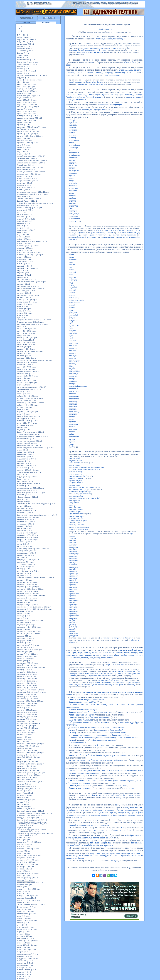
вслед (19, 853)
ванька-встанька (23, 60)
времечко (20, 784)
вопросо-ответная (24, 511)
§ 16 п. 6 (54, 515)
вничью (20, 376)
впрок (19, 726)
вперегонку (21, 598)
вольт (19, 499)
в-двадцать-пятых (24, 116)
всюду (19, 891)
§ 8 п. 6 (28, 185)
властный (20, 327)
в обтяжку (21, 403)
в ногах (20, 383)
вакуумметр (21, 42)
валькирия (21, 49)
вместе (20, 338)
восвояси (20, 517)
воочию (20, 506)
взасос (19, 253)
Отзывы (75, 917)
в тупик (20, 921)
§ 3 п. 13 (32, 374)
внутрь (19, 394)
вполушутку (21, 641)
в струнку (20, 885)
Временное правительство (27, 782)
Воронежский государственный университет (33, 515)
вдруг (19, 145)
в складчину (21, 842)
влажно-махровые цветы (26, 324)
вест (19, 212)
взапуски (20, 250)
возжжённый (22, 461)
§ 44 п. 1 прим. (33, 959)
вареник (20, 71)
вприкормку (21, 685)
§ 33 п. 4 (28, 297)
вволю (19, 100)
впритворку (21, 703)
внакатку (20, 349)
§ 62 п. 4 (37, 571)
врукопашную (22, 800)
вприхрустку (21, 717)
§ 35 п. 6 (32, 481)
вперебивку (21, 585)
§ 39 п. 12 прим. (44, 192)
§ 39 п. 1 (32, 170)
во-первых (21, 508)
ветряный (20, 223)
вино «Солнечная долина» (27, 288)
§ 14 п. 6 (38, 389)
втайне (19, 894)
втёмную (20, 896)
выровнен (21, 974)
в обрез (20, 401)
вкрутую (20, 313)
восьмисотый (22, 555)
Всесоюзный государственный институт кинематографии (32, 831)
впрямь (20, 737)
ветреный (20, 219)
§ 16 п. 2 (50, 203)
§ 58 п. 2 (30, 365)
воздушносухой (23, 459)
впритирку (21, 706)
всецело (20, 838)
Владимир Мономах (24, 322)
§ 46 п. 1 (27, 428)
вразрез (20, 762)
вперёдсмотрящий (24, 605)
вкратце (20, 309)
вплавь (20, 614)
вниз (19, 367)
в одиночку (21, 425)
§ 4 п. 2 (27, 228)
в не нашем (21, 365)
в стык (19, 887)
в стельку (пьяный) (24, 878)
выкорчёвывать (23, 965)
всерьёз (20, 828)
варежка (20, 66)
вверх (19, 89)
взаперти (20, 246)
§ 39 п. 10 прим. (42, 324)
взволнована (22, 259)
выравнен (21, 972)
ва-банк (20, 37)
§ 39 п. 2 (32, 230)
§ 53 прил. (38, 80)
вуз (18, 925)
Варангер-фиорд (23, 64)
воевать (20, 428)
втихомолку (21, 900)
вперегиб (20, 593)
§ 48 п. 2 (36, 954)
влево (19, 329)
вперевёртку (22, 591)
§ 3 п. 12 (29, 956)
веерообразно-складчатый (27, 156)
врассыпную (21, 775)
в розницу (21, 795)
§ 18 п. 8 (38, 434)
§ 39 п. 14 (45, 549)
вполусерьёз (22, 638)
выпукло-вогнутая (24, 970)
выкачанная (21, 961)
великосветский (23, 174)
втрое (19, 916)
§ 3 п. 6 (29, 968)
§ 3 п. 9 (28, 977)
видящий (20, 275)
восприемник (22, 540)
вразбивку (21, 744)
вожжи (19, 450)
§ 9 (25, 318)
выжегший (21, 956)
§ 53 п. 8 (31, 855)
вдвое (19, 120)
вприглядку (21, 667)
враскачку (21, 766)
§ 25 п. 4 (36, 371)
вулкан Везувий (23, 927)
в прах (19, 661)
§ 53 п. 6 (26, 84)
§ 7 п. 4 (27, 66)
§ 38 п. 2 (33, 40)
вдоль (19, 138)
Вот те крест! (22, 564)
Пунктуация (49, 18)
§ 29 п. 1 (27, 264)
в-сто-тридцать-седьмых (26, 882)
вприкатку (21, 676)
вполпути (20, 636)
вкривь (19, 311)
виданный (21, 266)
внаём (19, 345)
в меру (19, 336)
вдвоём (20, 123)
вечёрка (20, 228)
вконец (20, 300)
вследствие (21, 858)
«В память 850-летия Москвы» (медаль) (32, 578)
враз (19, 741)
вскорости (21, 849)
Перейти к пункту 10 (106, 29)
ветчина (20, 226)
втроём (20, 918)
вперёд (20, 600)
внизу (19, 369)
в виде (19, 96)
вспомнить (21, 869)
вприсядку (21, 701)
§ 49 (25, 659)
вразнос (20, 759)
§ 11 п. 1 (41, 811)
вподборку (21, 625)
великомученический (25, 172)
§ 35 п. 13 (29, 221)
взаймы (20, 239)
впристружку (22, 699)
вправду (20, 654)
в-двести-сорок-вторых (25, 118)
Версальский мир (23, 188)
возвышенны (22, 454)
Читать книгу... (80, 914)
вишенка (20, 297)
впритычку (21, 710)
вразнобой (21, 757)
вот (18, 558)
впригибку (21, 665)
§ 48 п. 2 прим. (37, 208)
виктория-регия (23, 280)
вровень (20, 791)
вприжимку (21, 674)
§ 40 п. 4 (33, 519)
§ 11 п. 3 (25, 499)
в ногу (19, 385)
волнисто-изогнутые (24, 488)
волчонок (20, 495)
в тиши (19, 903)
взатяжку (20, 255)
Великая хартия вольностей (27, 163)
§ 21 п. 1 (31, 165)
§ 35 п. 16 (32, 551)
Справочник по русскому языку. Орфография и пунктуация (105, 3)
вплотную (21, 616)
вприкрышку (21, 688)
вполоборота (22, 632)
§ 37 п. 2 (35, 605)
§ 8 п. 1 (27, 277)
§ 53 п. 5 (27, 134)
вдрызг (19, 147)
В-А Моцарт (21, 51)
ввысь (19, 102)
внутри (19, 392)
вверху (19, 91)
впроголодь (21, 721)
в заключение (22, 241)
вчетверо (20, 934)
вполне (20, 629)
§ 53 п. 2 (26, 120)
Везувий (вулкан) (23, 158)
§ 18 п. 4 (42, 905)
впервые (20, 580)
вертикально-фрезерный (26, 194)
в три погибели (22, 914)
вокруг (19, 477)
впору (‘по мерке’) (24, 645)
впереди (20, 602)
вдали (19, 111)
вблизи (19, 80)
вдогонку (20, 136)
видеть (19, 271)
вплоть (19, 618)
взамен (20, 244)
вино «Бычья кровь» (24, 286)
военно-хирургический (25, 445)
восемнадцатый (23, 519)
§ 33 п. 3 (27, 53)
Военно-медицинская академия (29, 437)
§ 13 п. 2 (34, 158)
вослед (20, 533)
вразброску (21, 750)
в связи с (20, 809)
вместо (20, 340)
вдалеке (20, 109)
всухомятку (21, 889)
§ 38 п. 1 (30, 42)
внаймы (20, 347)
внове (19, 378)
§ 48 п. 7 (31, 259)
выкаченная (21, 963)
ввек (19, 87)
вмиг (19, 342)
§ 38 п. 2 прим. (34, 295)
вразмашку (21, 755)
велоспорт (21, 176)
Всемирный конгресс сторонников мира (32, 813)
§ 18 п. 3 (35, 179)
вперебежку (21, 582)
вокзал (19, 475)
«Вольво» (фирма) (24, 497)
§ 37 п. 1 (34, 786)
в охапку (20, 569)
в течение (21, 898)
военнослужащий (23, 443)
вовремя (20, 412)
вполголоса (21, 627)
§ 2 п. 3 (27, 46)
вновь (19, 380)
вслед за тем (22, 855)
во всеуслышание (24, 421)
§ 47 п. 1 (28, 275)
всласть (20, 851)
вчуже (19, 943)
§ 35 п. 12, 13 (30, 219)
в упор (19, 929)
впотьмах (20, 652)
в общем (20, 407)
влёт (19, 331)
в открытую (21, 560)
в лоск (19, 333)
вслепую (20, 860)
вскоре (19, 847)
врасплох (20, 771)
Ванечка (20, 53)
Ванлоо (20, 55)
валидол (20, 46)
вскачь (19, 840)
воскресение (22, 528)
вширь (19, 945)
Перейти (131, 916)
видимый (20, 273)
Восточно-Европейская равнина (29, 549)
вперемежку (21, 607)
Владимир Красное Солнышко (28, 320)
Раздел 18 (31, 564)
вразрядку (21, 764)
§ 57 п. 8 (37, 416)
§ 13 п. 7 (25, 212)
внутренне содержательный (27, 387)
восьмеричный (22, 551)
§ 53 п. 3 (26, 329)
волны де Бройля (23, 490)
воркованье (21, 513)
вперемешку (22, 609)
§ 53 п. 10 (35, 116)
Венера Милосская (24, 179)
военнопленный (23, 439)
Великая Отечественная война (28, 161)
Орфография (27, 18)
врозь (19, 798)
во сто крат (21, 546)
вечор (19, 232)
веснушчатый (22, 210)
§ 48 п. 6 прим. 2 (30, 71)
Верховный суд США (25, 206)
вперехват (21, 611)
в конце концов (23, 302)
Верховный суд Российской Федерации (31, 203)
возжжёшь (21, 463)
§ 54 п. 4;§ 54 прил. (45, 360)
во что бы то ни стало (25, 571)
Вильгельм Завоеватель (26, 282)
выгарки (20, 952)
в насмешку (21, 360)
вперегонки (21, 596)
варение (20, 69)
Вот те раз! (21, 567)
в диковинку (21, 127)
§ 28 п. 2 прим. (33, 540)
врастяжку (21, 780)
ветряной (20, 221)
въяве (19, 947)
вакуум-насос (22, 44)
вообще (20, 502)
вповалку (20, 620)
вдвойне (20, 125)
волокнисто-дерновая (25, 493)
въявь (19, 950)
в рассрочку (21, 773)
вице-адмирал (22, 295)
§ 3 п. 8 (28, 972)
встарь (19, 876)
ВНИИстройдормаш (24, 371)
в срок (19, 871)
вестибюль (21, 217)
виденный (21, 268)
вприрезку (21, 694)
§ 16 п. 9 (35, 497)
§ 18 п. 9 (34, 490)
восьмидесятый (23, 553)
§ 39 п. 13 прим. (37, 167)
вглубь (19, 105)
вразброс (20, 748)
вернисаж (21, 185)
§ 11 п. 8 (27, 55)
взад (19, 235)
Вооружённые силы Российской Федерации (33, 504)
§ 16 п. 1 (53, 504)
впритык (20, 708)
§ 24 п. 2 (25, 35)
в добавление (22, 129)
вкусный (20, 318)
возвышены (21, 457)
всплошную (21, 867)
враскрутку (21, 768)
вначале (20, 363)
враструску (21, 777)
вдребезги (21, 143)
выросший (21, 979)
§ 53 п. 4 (27, 376)
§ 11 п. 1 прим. (33, 62)
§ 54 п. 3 (28, 107)
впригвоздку (21, 663)
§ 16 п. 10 (30, 825)
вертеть (20, 190)
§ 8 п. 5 (28, 466)
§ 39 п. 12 (41, 156)
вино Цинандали (23, 291)
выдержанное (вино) (24, 954)
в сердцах (21, 818)
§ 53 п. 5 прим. (29, 80)
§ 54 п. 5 (27, 396)
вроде (19, 793)
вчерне (20, 932)
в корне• (20, 304)
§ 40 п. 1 (32, 522)
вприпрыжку (21, 692)
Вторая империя (23, 907)
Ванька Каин (22, 62)
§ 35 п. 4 (31, 210)
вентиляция (21, 183)
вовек (19, 410)
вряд (19, 804)
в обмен (20, 396)
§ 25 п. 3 (24, 925)
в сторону (21, 880)
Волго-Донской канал (25, 484)
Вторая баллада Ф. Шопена (27, 905)
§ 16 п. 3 (41, 782)
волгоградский (22, 481)
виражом (20, 293)
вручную (20, 802)
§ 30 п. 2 (33, 965)
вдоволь (20, 134)
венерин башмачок (24, 181)
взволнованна (22, 262)
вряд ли (20, 807)
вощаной (20, 573)
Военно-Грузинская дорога (27, 432)
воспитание (21, 535)
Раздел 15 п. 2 (28, 98)
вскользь (20, 844)
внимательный (22, 374)
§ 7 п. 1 (30, 607)
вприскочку (21, 697)
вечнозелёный (22, 230)
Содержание (26, 22)
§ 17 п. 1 (44, 161)
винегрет (20, 284)
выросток (20, 977)
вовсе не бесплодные (25, 416)
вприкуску (21, 690)
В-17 (19, 35)
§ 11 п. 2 (26, 58)
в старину (21, 873)
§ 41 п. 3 (30, 627)
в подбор (20, 623)
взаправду (21, 248)
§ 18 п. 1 (42, 163)
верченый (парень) (24, 208)
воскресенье (22, 531)
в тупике (20, 923)
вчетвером (21, 936)
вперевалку (21, 589)
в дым (19, 149)
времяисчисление (24, 786)
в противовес (22, 733)
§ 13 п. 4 (34, 64)
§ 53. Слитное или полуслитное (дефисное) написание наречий (107, 25)
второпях (20, 909)
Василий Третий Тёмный (26, 75)
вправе (20, 656)
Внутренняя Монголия (25, 389)
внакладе (20, 356)
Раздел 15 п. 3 (36, 96)
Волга (19, 479)
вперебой (20, 587)
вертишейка (21, 197)
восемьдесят (22, 524)
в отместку (21, 562)
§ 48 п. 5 (29, 266)
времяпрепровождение (25, 789)
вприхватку (21, 712)
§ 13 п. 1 (26, 479)
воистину (20, 470)
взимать (20, 264)
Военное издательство (25, 434)
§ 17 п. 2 (50, 813)
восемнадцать (22, 522)
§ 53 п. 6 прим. (32, 127)
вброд (19, 84)
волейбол (20, 486)
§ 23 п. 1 (34, 291)
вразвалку (21, 753)
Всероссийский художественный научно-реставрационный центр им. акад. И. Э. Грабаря (32, 824)
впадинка (20, 576)
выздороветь (22, 959)
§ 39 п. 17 (42, 387)
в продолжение (23, 724)
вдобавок (20, 132)
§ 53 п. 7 (25, 87)
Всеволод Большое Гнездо (27, 811)
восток (19, 544)
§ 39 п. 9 (44, 437)
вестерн (20, 214)
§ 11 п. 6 (30, 51)
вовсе (19, 414)
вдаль (19, 114)
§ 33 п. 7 (27, 69)
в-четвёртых (21, 938)
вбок (19, 82)
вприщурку (21, 719)
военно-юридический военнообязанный (32, 448)
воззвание (21, 466)
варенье (20, 73)
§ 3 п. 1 (27, 952)
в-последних (22, 647)
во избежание (22, 468)
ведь (19, 152)
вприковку (21, 683)
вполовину (21, 634)
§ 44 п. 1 (27, 190)
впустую (20, 739)
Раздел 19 (28, 37)
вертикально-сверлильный (27, 192)
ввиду (19, 98)
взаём (19, 237)
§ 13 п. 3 (41, 432)
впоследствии (22, 650)
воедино (20, 430)
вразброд (20, 746)
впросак (20, 728)
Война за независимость (26, 472)
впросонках (21, 730)
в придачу (21, 670)
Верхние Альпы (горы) (25, 199)
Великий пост (22, 165)
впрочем (20, 735)
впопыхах (20, 643)
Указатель (46, 23)
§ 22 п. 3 (35, 181)
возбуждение (22, 452)
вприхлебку (21, 715)
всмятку (20, 864)
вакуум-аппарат (23, 40)
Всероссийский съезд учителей (28, 820)
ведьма (20, 154)
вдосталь (20, 140)
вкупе (19, 315)
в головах (20, 107)
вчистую (20, 941)
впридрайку (21, 672)
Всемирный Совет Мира (26, 816)
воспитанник (22, 537)
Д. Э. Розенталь (39, 3)
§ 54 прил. (27, 96)
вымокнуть (21, 968)
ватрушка (20, 78)
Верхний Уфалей (23, 201)
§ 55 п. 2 (25, 152)
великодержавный (24, 167)
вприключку (21, 681)
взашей (20, 257)
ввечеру (20, 93)
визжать (20, 277)
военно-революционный (26, 441)
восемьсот (21, 526)
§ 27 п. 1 (31, 452)
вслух (19, 862)
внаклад (20, 354)
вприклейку (21, 679)
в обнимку (21, 398)
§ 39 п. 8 (34, 511)
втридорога (21, 912)
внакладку (21, 358)
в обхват (20, 405)
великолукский (22, 170)
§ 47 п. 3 (29, 268)
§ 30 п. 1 (26, 232)
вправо (20, 659)
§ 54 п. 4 (29, 818)
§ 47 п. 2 (28, 273)
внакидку (20, 351)
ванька (19, 58)
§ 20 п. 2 (51, 578)
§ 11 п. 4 (29, 49)
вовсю (19, 423)
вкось (19, 306)
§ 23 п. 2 (36, 286)
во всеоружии (22, 419)
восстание (21, 542)
